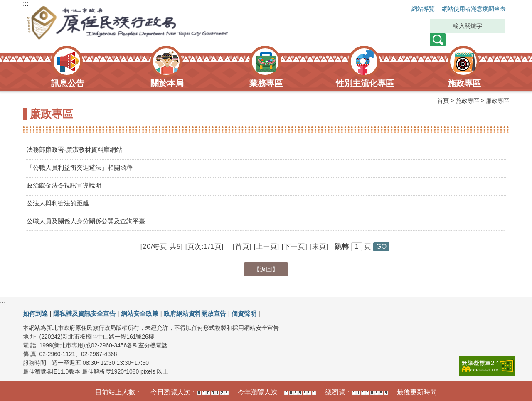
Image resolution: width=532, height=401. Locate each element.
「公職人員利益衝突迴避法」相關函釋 (83, 167)
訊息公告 (68, 83)
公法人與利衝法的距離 (60, 203)
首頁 (443, 101)
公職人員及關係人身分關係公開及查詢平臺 (90, 221)
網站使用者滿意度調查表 (468, 9)
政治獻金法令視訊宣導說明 (66, 185)
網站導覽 (410, 9)
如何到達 (36, 313)
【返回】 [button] (266, 269)
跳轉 (342, 246)
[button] (381, 247)
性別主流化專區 (365, 83)
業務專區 (266, 83)
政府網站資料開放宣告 (205, 313)
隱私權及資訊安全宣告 (88, 313)
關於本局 (167, 83)
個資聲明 (257, 313)
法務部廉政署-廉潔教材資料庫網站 (78, 150)
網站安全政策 (147, 313)
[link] (487, 366)
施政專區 (464, 83)
